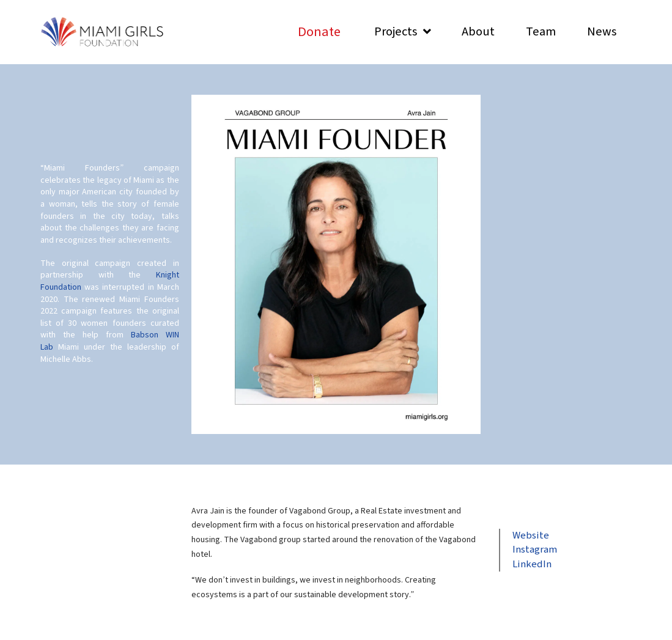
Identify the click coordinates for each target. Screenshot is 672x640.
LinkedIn (532, 564)
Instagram (535, 550)
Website (531, 535)
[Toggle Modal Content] (319, 32)
